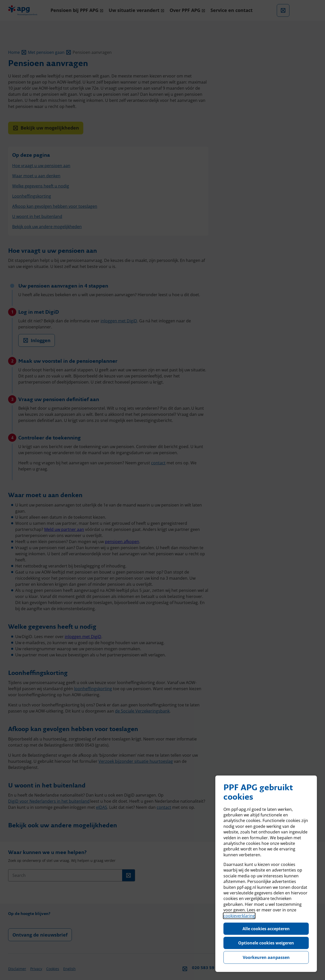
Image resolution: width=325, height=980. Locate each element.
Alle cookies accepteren (266, 929)
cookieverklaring (239, 916)
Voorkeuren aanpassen (266, 957)
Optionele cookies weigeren (266, 943)
